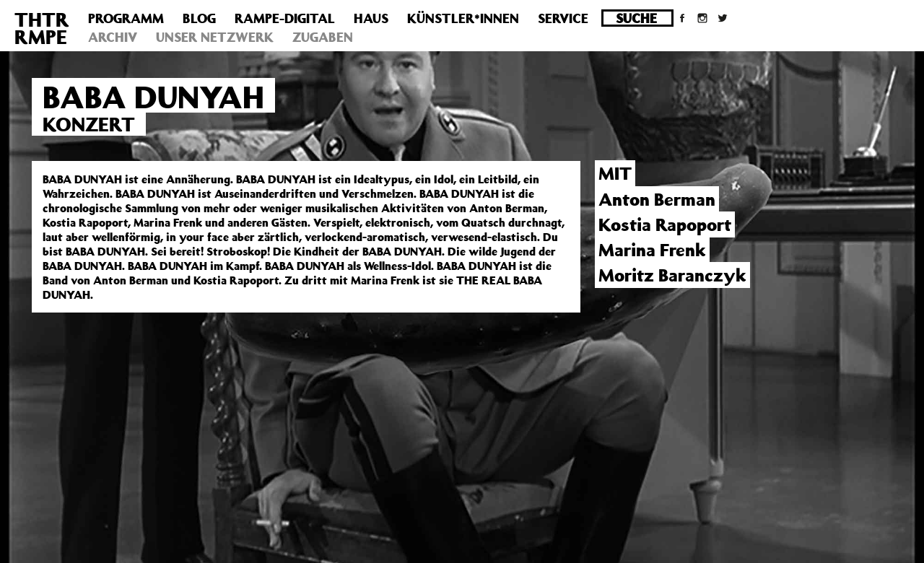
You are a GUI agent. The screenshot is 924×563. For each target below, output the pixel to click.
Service (563, 18)
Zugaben (323, 37)
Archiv (113, 37)
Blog (199, 18)
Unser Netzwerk (215, 37)
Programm (126, 18)
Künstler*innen (463, 18)
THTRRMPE (42, 28)
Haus (371, 18)
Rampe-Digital (285, 18)
